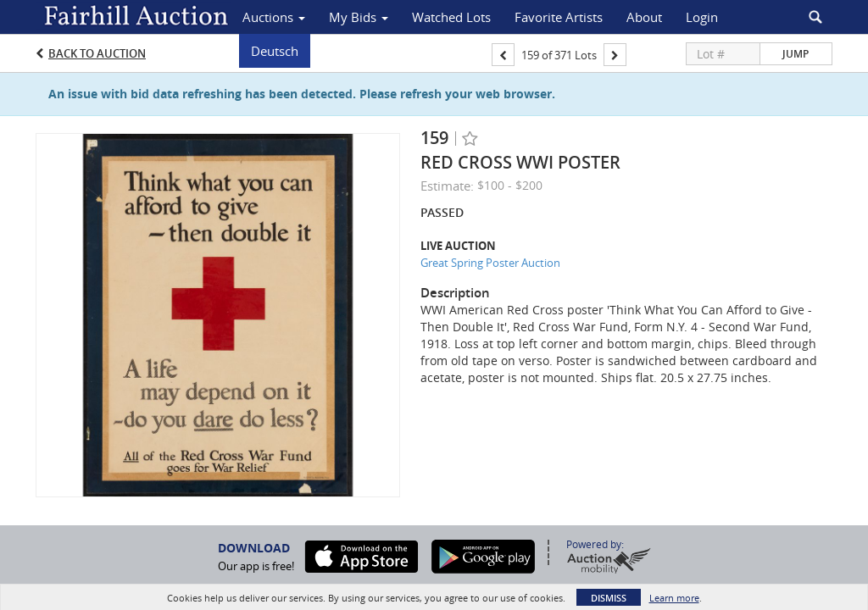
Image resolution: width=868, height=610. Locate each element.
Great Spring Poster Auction (490, 263)
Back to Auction (97, 53)
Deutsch (275, 51)
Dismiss (609, 598)
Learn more (674, 598)
